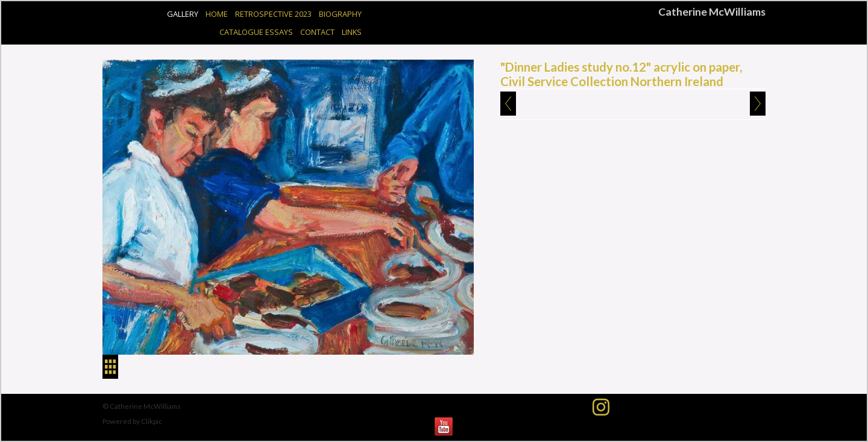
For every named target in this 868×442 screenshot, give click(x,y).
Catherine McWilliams (712, 11)
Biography (340, 14)
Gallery (183, 14)
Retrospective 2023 (273, 14)
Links (352, 32)
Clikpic (152, 421)
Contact (317, 32)
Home (217, 14)
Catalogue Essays (256, 32)
